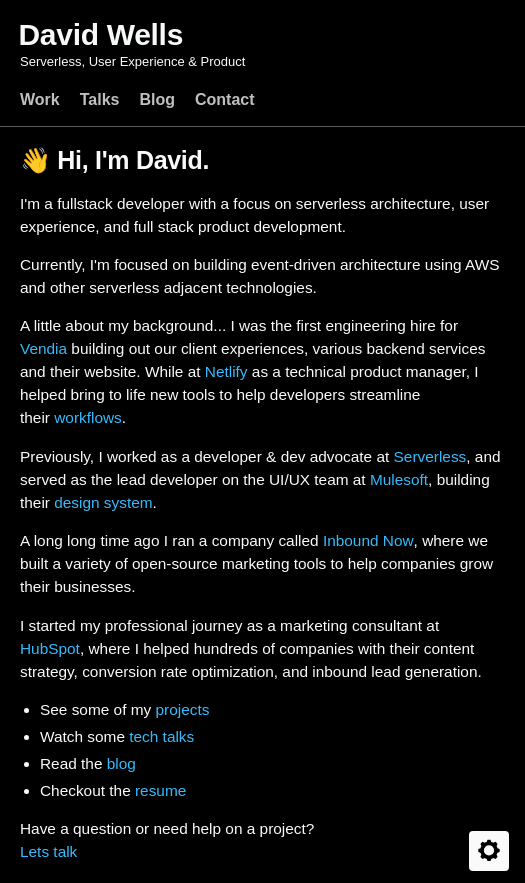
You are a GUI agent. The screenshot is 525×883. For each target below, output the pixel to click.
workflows (88, 417)
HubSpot (50, 648)
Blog (157, 99)
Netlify (226, 371)
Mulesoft (399, 479)
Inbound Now (368, 540)
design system (103, 502)
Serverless (430, 456)
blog (121, 763)
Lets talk (48, 851)
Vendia (43, 348)
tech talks (161, 736)
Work (40, 99)
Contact (225, 99)
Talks (100, 99)
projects (182, 709)
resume (160, 790)
